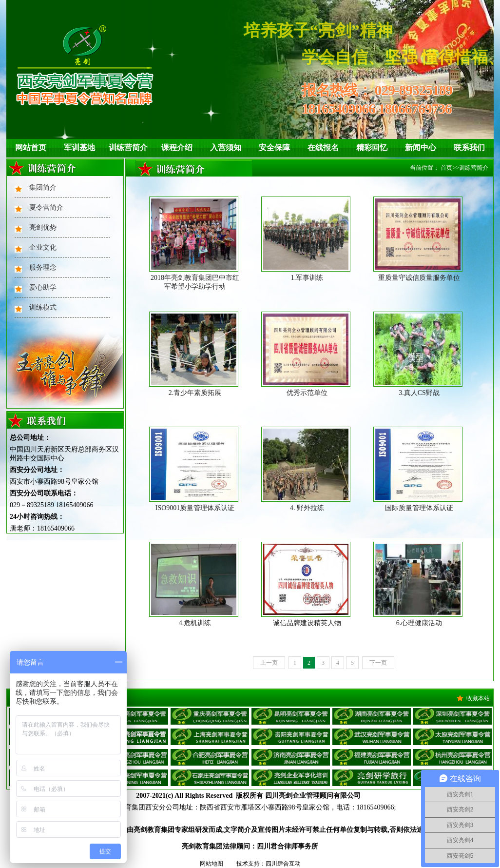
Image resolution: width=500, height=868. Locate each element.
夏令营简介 (46, 207)
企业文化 (43, 247)
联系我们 (469, 148)
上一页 (269, 663)
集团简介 (43, 187)
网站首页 (31, 148)
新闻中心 (421, 148)
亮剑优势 (43, 227)
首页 (446, 168)
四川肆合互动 (283, 864)
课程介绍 (177, 148)
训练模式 (43, 307)
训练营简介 (128, 148)
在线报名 (323, 148)
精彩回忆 (372, 148)
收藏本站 (478, 698)
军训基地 (79, 148)
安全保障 (274, 148)
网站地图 (212, 864)
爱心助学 (43, 287)
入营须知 (226, 148)
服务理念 (43, 267)
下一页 (378, 663)
